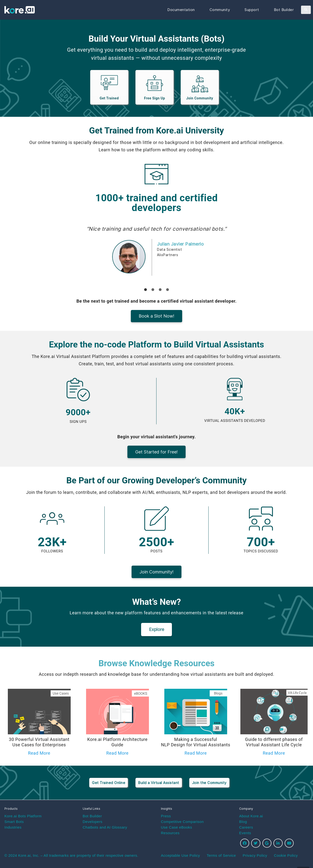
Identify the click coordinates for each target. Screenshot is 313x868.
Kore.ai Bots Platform (23, 816)
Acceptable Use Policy (180, 855)
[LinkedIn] (278, 843)
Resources (170, 833)
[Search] (306, 10)
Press (166, 816)
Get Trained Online (109, 783)
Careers (246, 827)
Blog (243, 822)
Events (245, 833)
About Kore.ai (251, 816)
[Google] (267, 843)
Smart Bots (14, 822)
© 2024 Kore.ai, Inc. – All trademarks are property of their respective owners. (71, 855)
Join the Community (209, 783)
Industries (13, 827)
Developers (93, 822)
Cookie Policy (286, 855)
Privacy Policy (255, 855)
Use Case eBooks (177, 827)
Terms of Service (221, 855)
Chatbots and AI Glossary (105, 827)
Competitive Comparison (182, 822)
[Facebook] (245, 843)
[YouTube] (289, 843)
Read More (39, 753)
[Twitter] (256, 843)
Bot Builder (92, 816)
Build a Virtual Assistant (159, 783)
